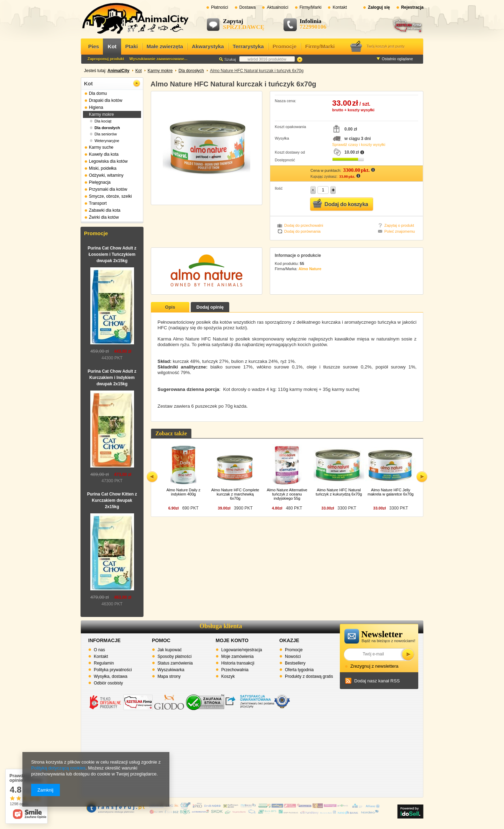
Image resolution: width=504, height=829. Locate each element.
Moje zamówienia (237, 656)
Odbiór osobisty (108, 683)
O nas (99, 650)
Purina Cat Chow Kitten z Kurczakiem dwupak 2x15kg (112, 500)
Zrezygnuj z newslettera (374, 666)
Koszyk (228, 676)
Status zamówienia (175, 663)
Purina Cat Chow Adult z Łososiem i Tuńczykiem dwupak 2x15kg (112, 254)
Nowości (293, 656)
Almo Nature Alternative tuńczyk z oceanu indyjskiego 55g (287, 494)
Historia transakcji (238, 663)
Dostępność (285, 160)
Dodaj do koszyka (342, 204)
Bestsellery (295, 663)
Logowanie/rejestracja (242, 650)
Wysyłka (282, 138)
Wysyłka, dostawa (111, 676)
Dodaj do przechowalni (304, 225)
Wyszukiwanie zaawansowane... (158, 59)
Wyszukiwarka (171, 670)
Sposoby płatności (174, 656)
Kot (139, 71)
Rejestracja (412, 7)
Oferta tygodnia (299, 670)
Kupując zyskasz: (324, 177)
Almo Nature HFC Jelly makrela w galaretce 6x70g (390, 492)
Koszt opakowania (290, 127)
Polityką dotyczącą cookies (58, 768)
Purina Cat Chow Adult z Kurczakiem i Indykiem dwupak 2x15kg (112, 378)
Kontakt (101, 656)
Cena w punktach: (326, 170)
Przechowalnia (235, 670)
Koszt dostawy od (290, 152)
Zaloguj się (379, 7)
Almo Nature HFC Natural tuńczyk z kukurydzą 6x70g (339, 492)
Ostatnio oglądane (397, 59)
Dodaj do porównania (302, 231)
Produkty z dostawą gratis (309, 676)
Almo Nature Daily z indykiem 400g (183, 492)
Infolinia (310, 21)
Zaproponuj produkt (106, 59)
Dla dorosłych (191, 71)
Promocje (96, 233)
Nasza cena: (285, 101)
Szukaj (300, 59)
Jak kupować (170, 650)
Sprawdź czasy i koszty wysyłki (359, 145)
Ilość (279, 188)
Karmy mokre (160, 71)
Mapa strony (169, 676)
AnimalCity (118, 71)
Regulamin (104, 663)
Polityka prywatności (113, 670)
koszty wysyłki (361, 110)
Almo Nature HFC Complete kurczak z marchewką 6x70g (235, 494)
